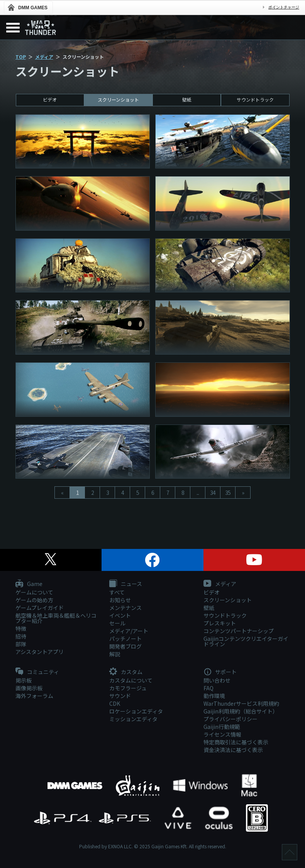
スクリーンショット (118, 99)
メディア (44, 57)
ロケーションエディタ (136, 711)
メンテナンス (125, 608)
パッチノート (125, 639)
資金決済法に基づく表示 (233, 750)
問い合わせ (217, 680)
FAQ (208, 688)
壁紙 (187, 99)
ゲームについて (34, 592)
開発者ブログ (125, 646)
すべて (117, 592)
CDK (115, 703)
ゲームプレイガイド (40, 608)
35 (228, 493)
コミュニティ (37, 672)
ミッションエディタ (133, 719)
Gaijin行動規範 (222, 727)
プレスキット (220, 623)
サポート (220, 672)
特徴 (21, 628)
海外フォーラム (34, 696)
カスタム (126, 672)
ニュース (126, 584)
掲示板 (24, 680)
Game (29, 584)
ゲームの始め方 (34, 600)
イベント (120, 615)
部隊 (21, 644)
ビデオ (50, 99)
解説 (115, 654)
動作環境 (214, 696)
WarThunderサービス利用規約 (241, 703)
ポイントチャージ (284, 7)
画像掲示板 (29, 688)
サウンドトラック (255, 99)
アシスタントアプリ (40, 652)
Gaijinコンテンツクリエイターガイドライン (246, 641)
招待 (21, 636)
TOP (21, 57)
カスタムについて (131, 680)
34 (213, 493)
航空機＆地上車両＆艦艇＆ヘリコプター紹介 (56, 618)
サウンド (120, 696)
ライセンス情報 (222, 734)
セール (117, 623)
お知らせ (120, 600)
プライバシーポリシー (230, 719)
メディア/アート (129, 631)
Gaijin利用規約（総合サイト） (241, 711)
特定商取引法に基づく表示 (236, 742)
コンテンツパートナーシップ (239, 631)
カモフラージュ (128, 688)
